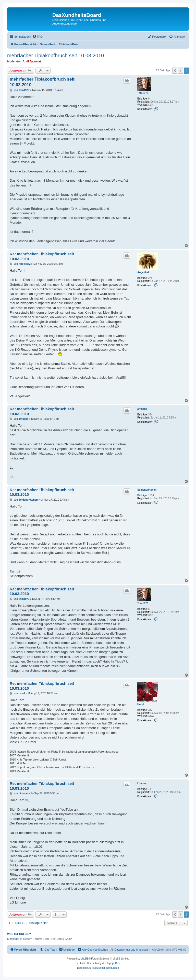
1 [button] (181, 71)
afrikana (142, 409)
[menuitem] (38, 37)
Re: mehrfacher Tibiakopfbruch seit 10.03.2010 (42, 256)
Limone (142, 783)
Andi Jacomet (32, 61)
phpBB (85, 959)
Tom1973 (143, 93)
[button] (175, 71)
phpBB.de (115, 963)
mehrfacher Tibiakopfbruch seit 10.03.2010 (56, 56)
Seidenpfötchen (147, 490)
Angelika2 (143, 272)
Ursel (140, 704)
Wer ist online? (19, 934)
